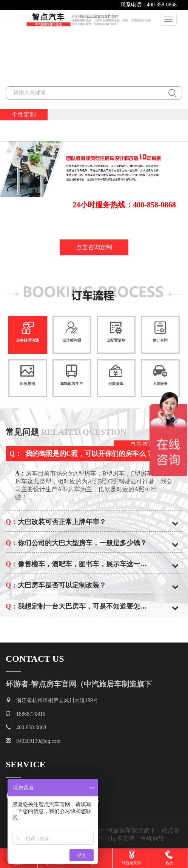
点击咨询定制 (94, 247)
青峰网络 (156, 838)
